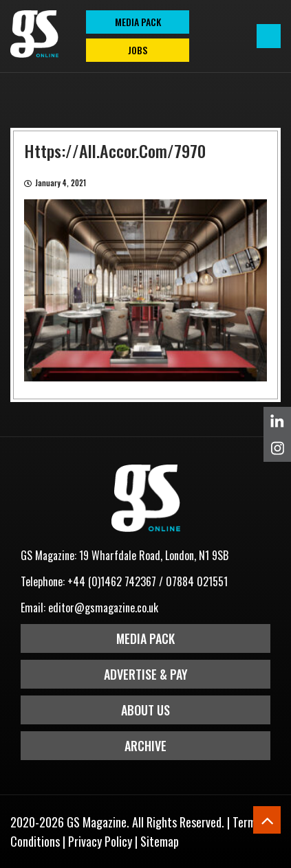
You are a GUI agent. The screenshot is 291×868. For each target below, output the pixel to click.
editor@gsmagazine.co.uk (103, 608)
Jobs (138, 50)
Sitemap (160, 841)
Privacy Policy (100, 841)
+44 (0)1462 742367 (112, 581)
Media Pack (145, 638)
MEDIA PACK (138, 22)
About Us (145, 710)
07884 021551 (197, 581)
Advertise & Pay (146, 674)
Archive (145, 746)
